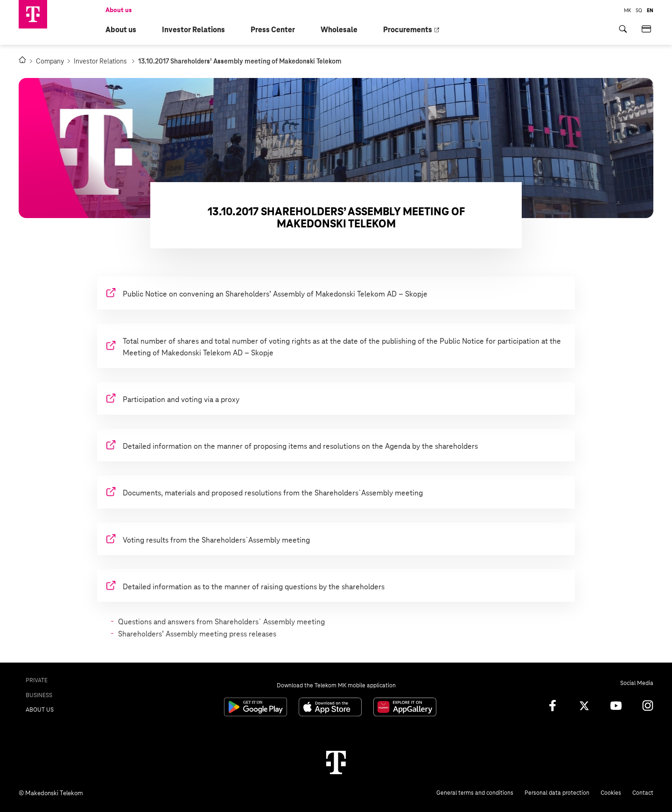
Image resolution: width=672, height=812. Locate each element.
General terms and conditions (475, 793)
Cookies (611, 793)
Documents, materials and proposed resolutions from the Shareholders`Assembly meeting (273, 493)
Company (53, 61)
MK (627, 10)
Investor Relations (104, 61)
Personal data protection (557, 793)
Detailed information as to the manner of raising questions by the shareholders (254, 587)
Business (39, 695)
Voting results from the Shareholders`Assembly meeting (216, 540)
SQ (639, 10)
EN (650, 10)
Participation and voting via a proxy (181, 399)
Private (37, 680)
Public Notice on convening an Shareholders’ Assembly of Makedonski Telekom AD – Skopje (275, 294)
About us (119, 10)
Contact (643, 793)
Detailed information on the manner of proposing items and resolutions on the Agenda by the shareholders (300, 446)
